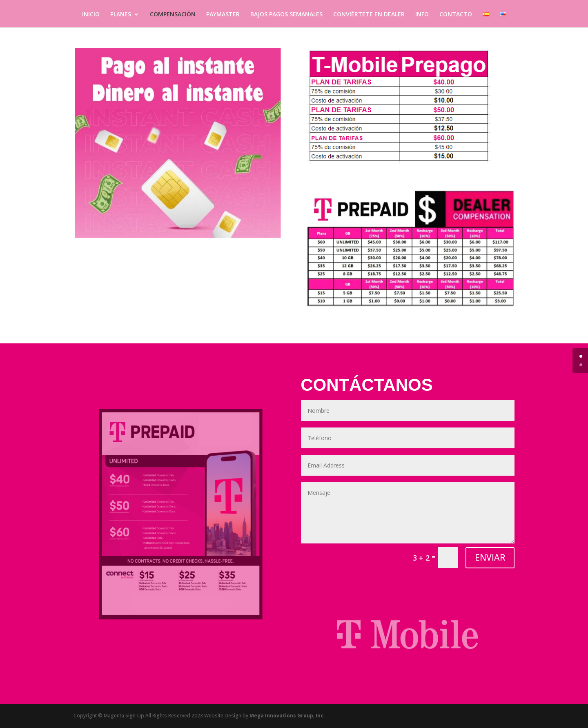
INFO (422, 15)
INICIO (91, 15)
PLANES (121, 15)
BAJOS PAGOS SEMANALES (286, 15)
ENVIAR (490, 557)
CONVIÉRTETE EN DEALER (369, 15)
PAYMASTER (223, 15)
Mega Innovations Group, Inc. (287, 716)
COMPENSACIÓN (173, 15)
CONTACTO (456, 15)
